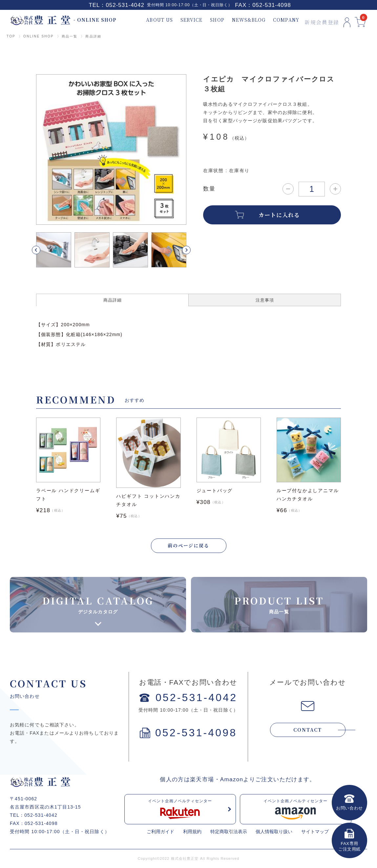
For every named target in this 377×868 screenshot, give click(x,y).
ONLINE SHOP (39, 36)
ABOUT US (152, 20)
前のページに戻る (189, 546)
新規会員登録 (313, 20)
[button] (44, 250)
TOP (11, 36)
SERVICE (184, 20)
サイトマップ (315, 832)
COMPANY (278, 20)
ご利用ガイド (160, 832)
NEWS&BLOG (241, 20)
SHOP (209, 20)
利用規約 (192, 832)
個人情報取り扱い (274, 832)
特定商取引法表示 (229, 832)
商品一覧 (70, 36)
